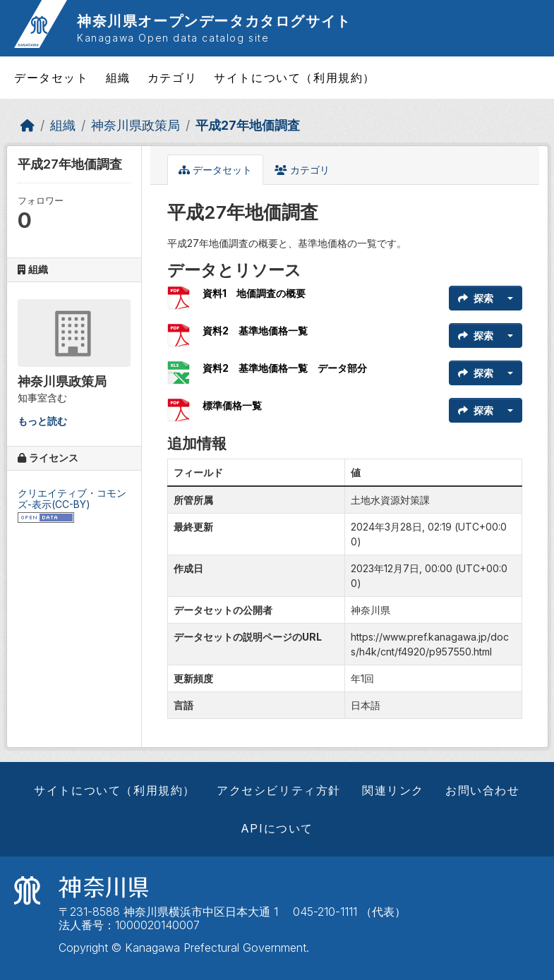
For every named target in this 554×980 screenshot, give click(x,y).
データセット (52, 78)
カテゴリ (172, 78)
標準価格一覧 (232, 405)
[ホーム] (28, 125)
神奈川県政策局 (136, 125)
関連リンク (393, 790)
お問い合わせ (483, 790)
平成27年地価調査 (248, 125)
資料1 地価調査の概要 (254, 293)
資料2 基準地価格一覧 (255, 331)
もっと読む (42, 421)
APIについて (277, 828)
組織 (118, 78)
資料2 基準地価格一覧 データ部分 (285, 368)
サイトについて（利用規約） (295, 78)
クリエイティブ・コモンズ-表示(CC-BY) (72, 499)
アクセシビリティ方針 (279, 790)
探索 (476, 298)
